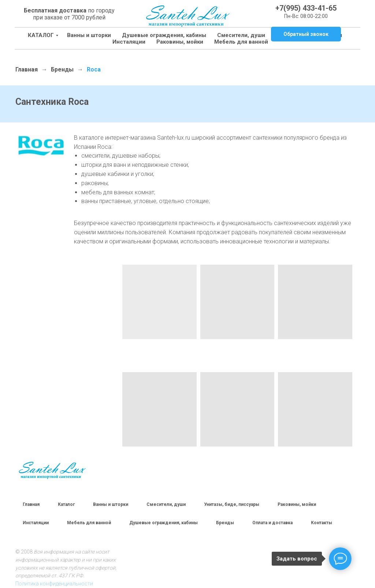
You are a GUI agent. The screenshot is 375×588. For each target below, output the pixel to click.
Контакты (322, 523)
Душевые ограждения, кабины (164, 35)
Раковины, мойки (158, 42)
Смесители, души (241, 35)
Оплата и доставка (272, 523)
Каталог (66, 504)
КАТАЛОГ (41, 35)
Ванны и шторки (89, 35)
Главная (27, 69)
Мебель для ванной (219, 42)
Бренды (62, 69)
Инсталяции (36, 523)
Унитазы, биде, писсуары (232, 504)
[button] (306, 34)
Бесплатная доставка (55, 10)
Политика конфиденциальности (54, 584)
